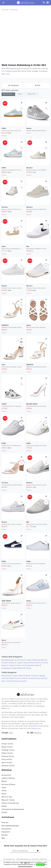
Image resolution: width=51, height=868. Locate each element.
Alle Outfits (6, 676)
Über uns (5, 823)
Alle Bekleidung (7, 660)
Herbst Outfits (15, 678)
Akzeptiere (40, 864)
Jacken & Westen (32, 660)
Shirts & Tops (42, 663)
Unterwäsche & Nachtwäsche (13, 668)
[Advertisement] (25, 38)
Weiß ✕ (20, 94)
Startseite (5, 10)
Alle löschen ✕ (8, 94)
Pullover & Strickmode (25, 666)
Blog (3, 838)
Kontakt (5, 835)
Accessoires (19, 660)
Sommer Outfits (28, 678)
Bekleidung (14, 10)
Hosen (26, 663)
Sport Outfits (7, 681)
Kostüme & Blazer (8, 663)
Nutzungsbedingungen (10, 826)
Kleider (37, 666)
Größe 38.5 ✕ (32, 94)
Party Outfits (41, 678)
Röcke (32, 663)
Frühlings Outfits (8, 750)
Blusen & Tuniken (8, 666)
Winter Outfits (31, 676)
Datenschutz (36, 729)
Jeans (19, 663)
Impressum (6, 832)
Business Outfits (20, 681)
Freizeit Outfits (18, 676)
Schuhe (29, 668)
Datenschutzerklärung (25, 866)
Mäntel (43, 660)
